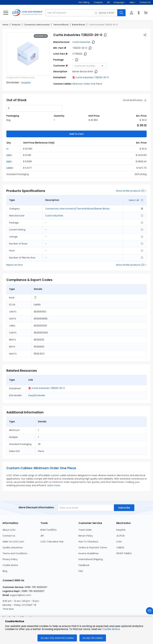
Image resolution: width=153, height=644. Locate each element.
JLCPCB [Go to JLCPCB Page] (120, 520)
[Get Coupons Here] (98, 2)
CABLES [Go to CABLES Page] (120, 532)
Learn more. (54, 470)
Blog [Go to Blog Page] (5, 555)
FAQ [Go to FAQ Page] (81, 555)
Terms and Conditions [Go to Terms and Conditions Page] (15, 538)
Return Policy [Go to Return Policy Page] (86, 520)
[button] (120, 2)
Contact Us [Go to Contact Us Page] (9, 520)
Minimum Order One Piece (87, 84)
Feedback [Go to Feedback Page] (84, 549)
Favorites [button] (41, 36)
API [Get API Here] (108, 2)
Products (16, 25)
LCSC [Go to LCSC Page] (119, 526)
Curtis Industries (81, 42)
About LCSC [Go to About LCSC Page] (9, 514)
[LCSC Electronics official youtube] (39, 609)
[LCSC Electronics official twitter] (31, 609)
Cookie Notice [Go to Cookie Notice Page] (10, 549)
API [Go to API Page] (42, 520)
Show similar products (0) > (131, 175)
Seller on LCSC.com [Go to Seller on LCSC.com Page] (13, 526)
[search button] (121, 13)
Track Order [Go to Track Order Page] (85, 514)
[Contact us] (149, 611)
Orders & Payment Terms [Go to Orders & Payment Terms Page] (93, 532)
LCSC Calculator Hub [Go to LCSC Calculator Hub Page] (52, 526)
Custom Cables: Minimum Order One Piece (41, 452)
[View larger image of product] (28, 54)
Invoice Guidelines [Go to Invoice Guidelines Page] (89, 538)
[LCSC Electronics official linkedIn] (22, 609)
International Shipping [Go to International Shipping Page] (91, 544)
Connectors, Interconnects (37, 25)
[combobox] (89, 66)
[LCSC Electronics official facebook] (14, 609)
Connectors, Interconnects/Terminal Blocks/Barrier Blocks (77, 193)
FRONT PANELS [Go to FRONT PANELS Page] (124, 538)
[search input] (82, 13)
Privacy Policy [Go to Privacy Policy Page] (10, 544)
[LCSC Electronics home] (27, 13)
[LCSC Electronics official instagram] (5, 609)
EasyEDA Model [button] (37, 380)
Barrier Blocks (79, 25)
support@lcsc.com (21, 579)
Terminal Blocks (61, 25)
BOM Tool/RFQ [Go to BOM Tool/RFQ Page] (49, 514)
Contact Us (145, 2)
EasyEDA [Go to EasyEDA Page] (121, 514)
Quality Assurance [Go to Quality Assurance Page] (13, 532)
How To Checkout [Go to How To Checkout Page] (88, 526)
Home (5, 25)
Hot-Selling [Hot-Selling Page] (84, 2)
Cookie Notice (111, 629)
